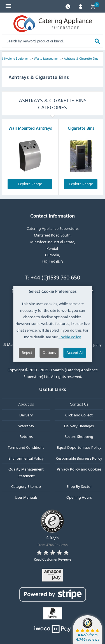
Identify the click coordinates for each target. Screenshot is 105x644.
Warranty (26, 426)
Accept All (75, 366)
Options (49, 366)
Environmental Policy (26, 458)
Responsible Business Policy (79, 458)
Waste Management (47, 59)
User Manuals (26, 497)
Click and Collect (79, 415)
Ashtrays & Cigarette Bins (81, 59)
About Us (26, 404)
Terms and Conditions (26, 447)
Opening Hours (79, 497)
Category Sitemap (26, 486)
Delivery (26, 415)
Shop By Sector (79, 486)
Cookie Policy (70, 350)
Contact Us (79, 404)
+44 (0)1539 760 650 (55, 277)
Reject (27, 366)
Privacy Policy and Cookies (79, 469)
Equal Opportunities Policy (79, 447)
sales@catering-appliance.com (55, 291)
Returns (26, 436)
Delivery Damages (79, 426)
